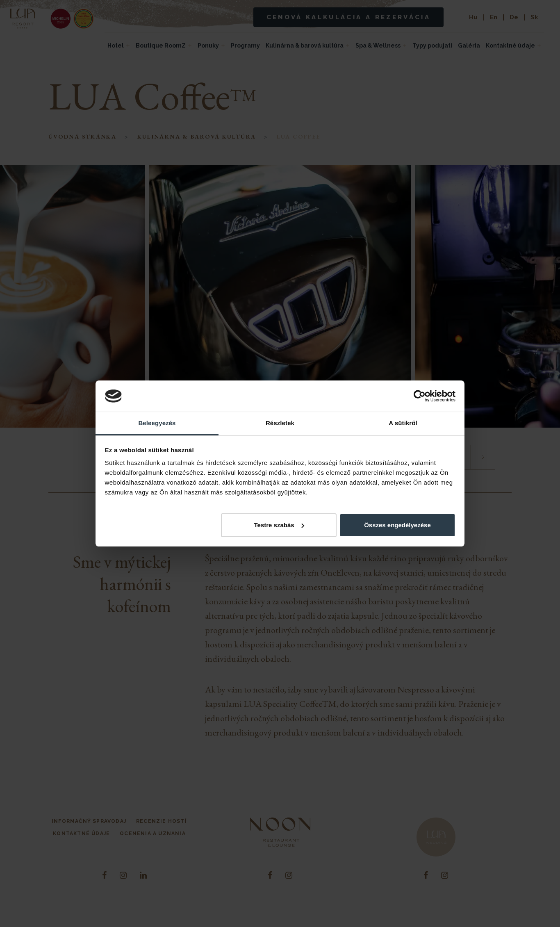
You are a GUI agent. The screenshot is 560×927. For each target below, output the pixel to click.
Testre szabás (279, 525)
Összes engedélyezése (397, 525)
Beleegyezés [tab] (157, 423)
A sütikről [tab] (403, 423)
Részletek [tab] (280, 423)
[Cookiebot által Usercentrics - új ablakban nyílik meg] (420, 396)
